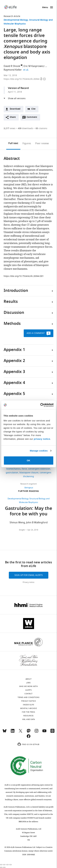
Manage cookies (39, 451)
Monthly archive (29, 708)
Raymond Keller (13, 70)
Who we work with (28, 686)
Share (13, 117)
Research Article (12, 16)
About (29, 679)
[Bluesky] (5, 732)
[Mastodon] (29, 732)
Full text (13, 143)
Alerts (28, 690)
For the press (28, 712)
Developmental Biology (16, 20)
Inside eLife (28, 705)
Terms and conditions (28, 697)
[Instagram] (36, 732)
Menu (45, 8)
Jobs (28, 683)
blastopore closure (29, 473)
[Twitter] (21, 732)
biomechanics (13, 469)
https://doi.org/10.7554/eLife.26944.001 (24, 276)
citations (41, 128)
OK (28, 460)
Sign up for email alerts (29, 575)
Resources (28, 716)
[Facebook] (29, 738)
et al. (26, 70)
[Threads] (52, 732)
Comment (33, 118)
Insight (22, 530)
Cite (33, 109)
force (24, 469)
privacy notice (42, 439)
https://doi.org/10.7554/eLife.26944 (22, 79)
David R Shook (12, 66)
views (9, 128)
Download (15, 109)
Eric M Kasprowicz (34, 66)
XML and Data (28, 719)
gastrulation (12, 473)
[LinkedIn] (13, 732)
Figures (27, 143)
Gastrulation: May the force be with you (29, 512)
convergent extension (39, 469)
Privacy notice (28, 582)
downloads (25, 128)
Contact (28, 694)
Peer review (42, 143)
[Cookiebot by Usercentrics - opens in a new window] (41, 405)
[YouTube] (44, 732)
